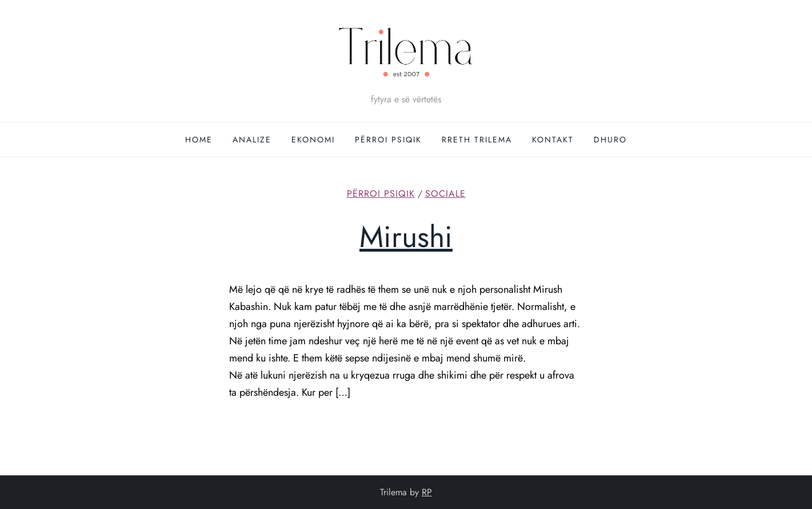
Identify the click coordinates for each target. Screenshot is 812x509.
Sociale (445, 194)
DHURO (610, 140)
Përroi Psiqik (388, 140)
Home (199, 140)
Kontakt (553, 140)
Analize (252, 140)
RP (427, 492)
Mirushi (406, 237)
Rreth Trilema (477, 140)
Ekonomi (313, 140)
